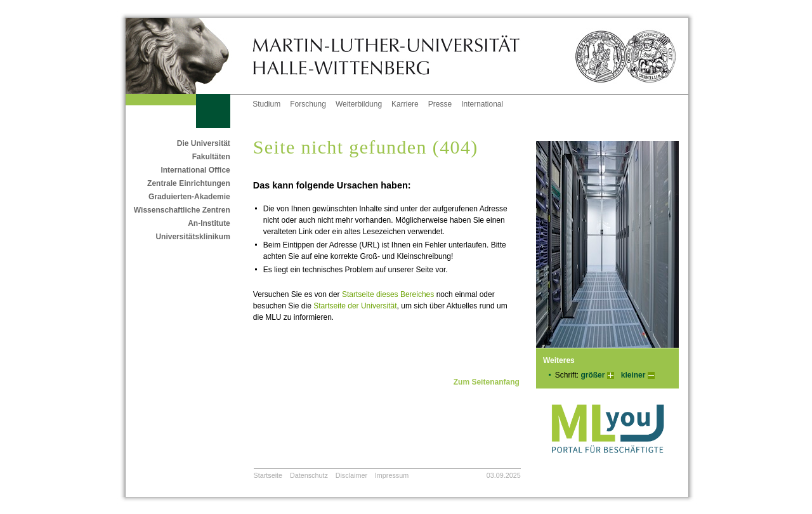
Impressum (392, 475)
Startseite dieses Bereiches (388, 294)
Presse (440, 104)
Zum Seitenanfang (487, 382)
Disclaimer (351, 475)
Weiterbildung (359, 104)
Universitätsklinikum (193, 237)
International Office (195, 170)
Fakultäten (211, 157)
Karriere (405, 104)
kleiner (633, 375)
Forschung (308, 104)
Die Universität (204, 143)
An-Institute (209, 223)
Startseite (268, 475)
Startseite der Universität (355, 306)
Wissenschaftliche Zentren (182, 210)
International (482, 104)
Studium (266, 104)
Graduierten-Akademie (189, 197)
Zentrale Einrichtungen (189, 183)
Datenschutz (309, 475)
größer (593, 375)
